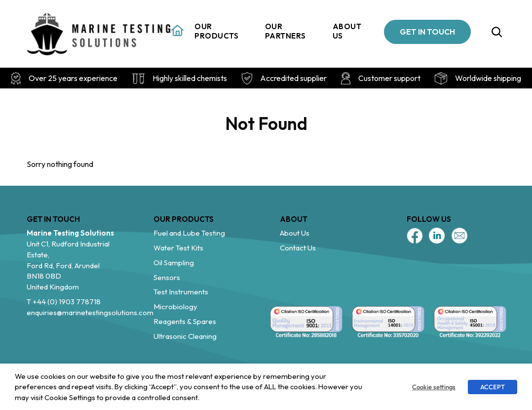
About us (347, 31)
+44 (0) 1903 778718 (67, 302)
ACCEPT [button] (493, 387)
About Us (295, 233)
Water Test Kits (178, 248)
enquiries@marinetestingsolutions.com (90, 312)
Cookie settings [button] (434, 387)
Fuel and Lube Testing (189, 233)
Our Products (216, 31)
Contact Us (298, 248)
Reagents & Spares (185, 321)
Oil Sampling (174, 263)
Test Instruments (181, 292)
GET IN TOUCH (427, 32)
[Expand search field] (497, 32)
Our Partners (285, 31)
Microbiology (175, 307)
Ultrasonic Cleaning (185, 336)
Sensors (167, 277)
